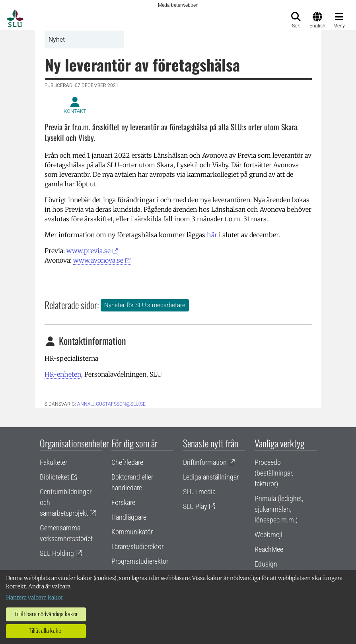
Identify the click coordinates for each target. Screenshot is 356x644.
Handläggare (129, 517)
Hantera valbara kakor (35, 598)
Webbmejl (268, 535)
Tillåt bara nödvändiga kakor (46, 614)
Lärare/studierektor (137, 546)
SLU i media (199, 492)
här (212, 235)
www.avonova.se (98, 260)
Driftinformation (205, 462)
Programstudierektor (140, 561)
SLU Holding (57, 553)
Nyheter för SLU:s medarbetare (145, 305)
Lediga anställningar (211, 477)
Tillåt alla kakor (46, 631)
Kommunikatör (132, 532)
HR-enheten (63, 374)
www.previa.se (89, 251)
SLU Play (195, 506)
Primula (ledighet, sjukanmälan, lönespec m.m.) (279, 509)
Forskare (123, 502)
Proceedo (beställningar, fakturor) (274, 473)
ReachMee (269, 549)
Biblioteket (54, 477)
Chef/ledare (127, 462)
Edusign (266, 564)
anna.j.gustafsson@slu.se (111, 404)
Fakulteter (53, 462)
